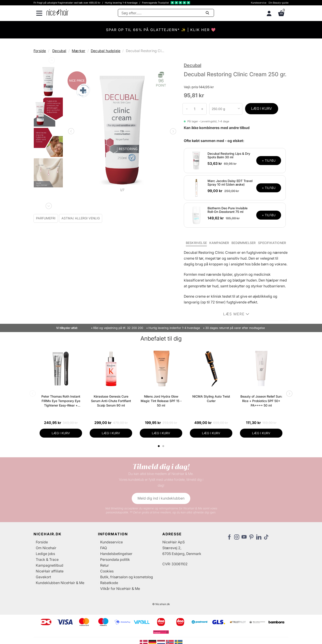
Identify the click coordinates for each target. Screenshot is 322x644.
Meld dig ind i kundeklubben (161, 498)
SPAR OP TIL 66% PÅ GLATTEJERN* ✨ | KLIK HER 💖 (161, 30)
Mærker (78, 51)
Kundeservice (259, 3)
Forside (40, 51)
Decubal (59, 51)
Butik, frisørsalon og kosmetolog (127, 577)
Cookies (107, 571)
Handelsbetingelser (116, 554)
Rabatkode (109, 583)
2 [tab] (164, 446)
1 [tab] (159, 446)
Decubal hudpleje (106, 51)
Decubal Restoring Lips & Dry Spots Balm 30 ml (229, 155)
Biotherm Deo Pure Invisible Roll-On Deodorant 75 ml (228, 210)
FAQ (104, 548)
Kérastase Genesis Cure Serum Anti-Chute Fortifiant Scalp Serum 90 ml (111, 401)
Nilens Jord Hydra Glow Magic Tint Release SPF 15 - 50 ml (161, 401)
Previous (51, 61)
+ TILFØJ (269, 160)
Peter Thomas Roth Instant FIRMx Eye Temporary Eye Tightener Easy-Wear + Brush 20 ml (61, 401)
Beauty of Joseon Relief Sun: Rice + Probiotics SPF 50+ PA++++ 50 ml (261, 401)
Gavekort (43, 577)
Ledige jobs (45, 554)
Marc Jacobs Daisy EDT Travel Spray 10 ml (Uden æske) (230, 183)
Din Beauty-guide (279, 3)
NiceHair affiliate (50, 571)
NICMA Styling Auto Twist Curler (211, 399)
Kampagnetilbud (50, 565)
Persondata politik (115, 559)
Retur (105, 565)
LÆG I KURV (262, 108)
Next (48, 205)
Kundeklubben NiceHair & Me (60, 583)
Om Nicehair (46, 548)
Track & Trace (47, 559)
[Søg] (166, 13)
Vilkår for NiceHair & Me (120, 589)
